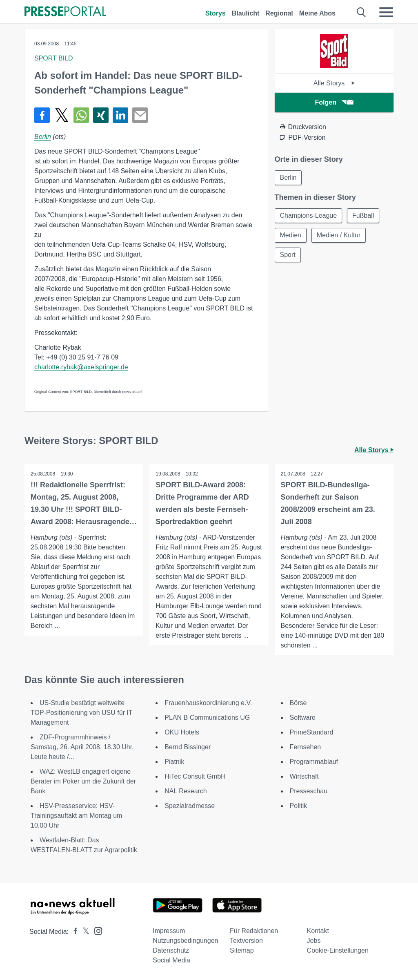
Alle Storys (334, 83)
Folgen (334, 102)
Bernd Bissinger (188, 747)
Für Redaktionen (254, 931)
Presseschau (309, 791)
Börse (298, 703)
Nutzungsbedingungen (185, 941)
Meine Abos (317, 13)
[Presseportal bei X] (83, 932)
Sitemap (242, 950)
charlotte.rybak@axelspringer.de (81, 367)
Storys (216, 13)
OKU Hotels (182, 732)
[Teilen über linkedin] (120, 115)
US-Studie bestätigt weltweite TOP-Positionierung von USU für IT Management (81, 713)
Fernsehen (306, 747)
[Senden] (140, 115)
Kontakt (318, 931)
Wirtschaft (304, 776)
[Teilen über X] (62, 115)
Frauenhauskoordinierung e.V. (208, 703)
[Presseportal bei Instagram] (96, 930)
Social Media (171, 960)
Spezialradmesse (190, 806)
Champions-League (309, 215)
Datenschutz (171, 950)
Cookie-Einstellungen (338, 950)
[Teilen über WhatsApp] (81, 115)
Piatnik (174, 762)
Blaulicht (246, 13)
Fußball (363, 215)
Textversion (246, 941)
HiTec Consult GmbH (195, 776)
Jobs (314, 941)
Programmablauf (314, 762)
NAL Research (186, 791)
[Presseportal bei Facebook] (73, 932)
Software (303, 718)
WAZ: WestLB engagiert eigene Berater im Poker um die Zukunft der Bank (83, 781)
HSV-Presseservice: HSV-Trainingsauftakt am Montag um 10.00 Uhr (76, 816)
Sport (288, 255)
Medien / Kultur (339, 235)
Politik (299, 806)
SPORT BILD (54, 58)
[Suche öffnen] (361, 12)
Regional (279, 13)
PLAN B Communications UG (207, 718)
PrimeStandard (312, 732)
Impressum (169, 931)
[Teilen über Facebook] (42, 115)
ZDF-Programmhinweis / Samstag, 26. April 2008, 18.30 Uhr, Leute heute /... (82, 747)
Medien (291, 235)
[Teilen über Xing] (101, 115)
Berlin (43, 137)
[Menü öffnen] (386, 12)
